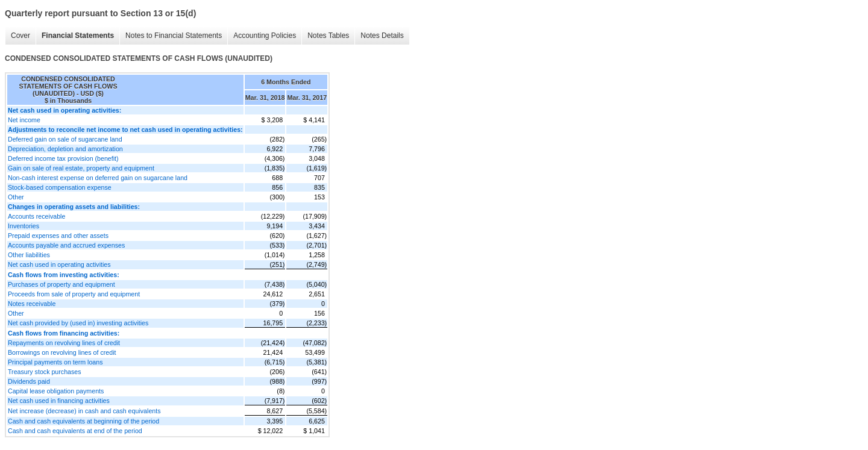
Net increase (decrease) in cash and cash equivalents (84, 411)
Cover (17, 36)
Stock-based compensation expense (60, 187)
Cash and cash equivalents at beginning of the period (83, 421)
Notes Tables (325, 36)
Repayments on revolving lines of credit (64, 343)
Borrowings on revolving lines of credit (62, 352)
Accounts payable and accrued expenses (66, 245)
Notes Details (379, 36)
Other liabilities (29, 255)
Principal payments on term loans (55, 362)
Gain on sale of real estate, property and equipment (81, 168)
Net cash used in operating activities (59, 264)
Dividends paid (29, 381)
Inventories (24, 226)
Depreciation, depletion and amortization (65, 149)
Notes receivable (32, 304)
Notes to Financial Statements (171, 36)
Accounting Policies (262, 36)
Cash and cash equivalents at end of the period (75, 431)
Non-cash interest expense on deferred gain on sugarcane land (98, 178)
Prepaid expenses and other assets (58, 236)
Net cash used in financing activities (59, 401)
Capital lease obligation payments (56, 391)
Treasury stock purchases (45, 372)
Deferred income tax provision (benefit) (63, 158)
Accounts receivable (36, 216)
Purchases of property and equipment (61, 284)
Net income (24, 120)
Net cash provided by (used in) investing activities (78, 323)
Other (16, 197)
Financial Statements (75, 36)
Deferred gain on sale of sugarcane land (65, 139)
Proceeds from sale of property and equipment (74, 294)
